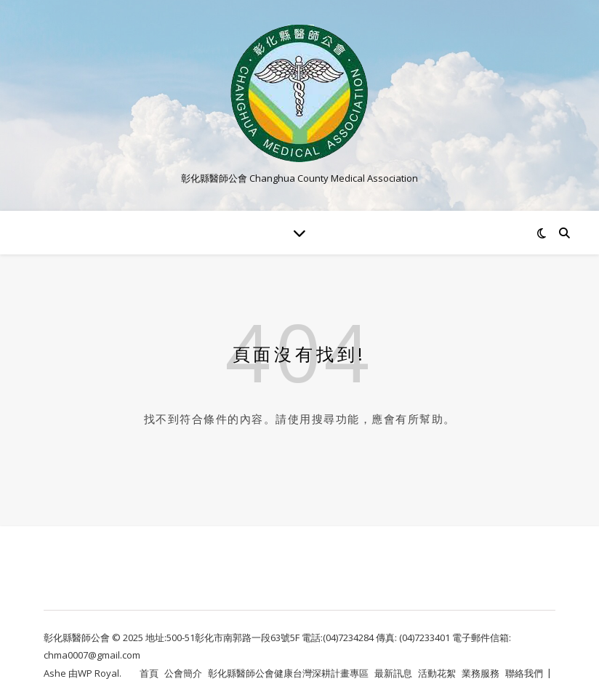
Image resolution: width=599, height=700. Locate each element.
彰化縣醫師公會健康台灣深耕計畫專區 (288, 673)
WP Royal (99, 673)
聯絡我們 (524, 673)
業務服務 (481, 673)
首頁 (149, 673)
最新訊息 (393, 673)
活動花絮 (437, 673)
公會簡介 (183, 673)
